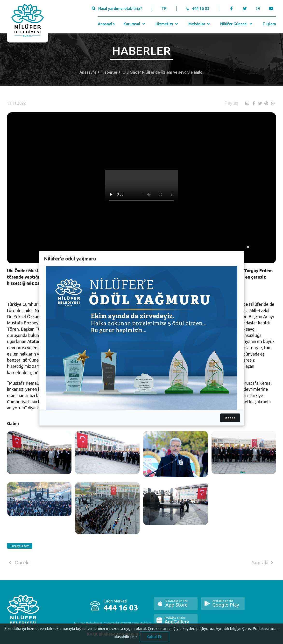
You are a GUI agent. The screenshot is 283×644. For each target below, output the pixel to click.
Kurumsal (135, 24)
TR (164, 8)
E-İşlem (269, 24)
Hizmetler (167, 24)
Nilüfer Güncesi (237, 24)
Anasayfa (106, 24)
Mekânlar (200, 24)
